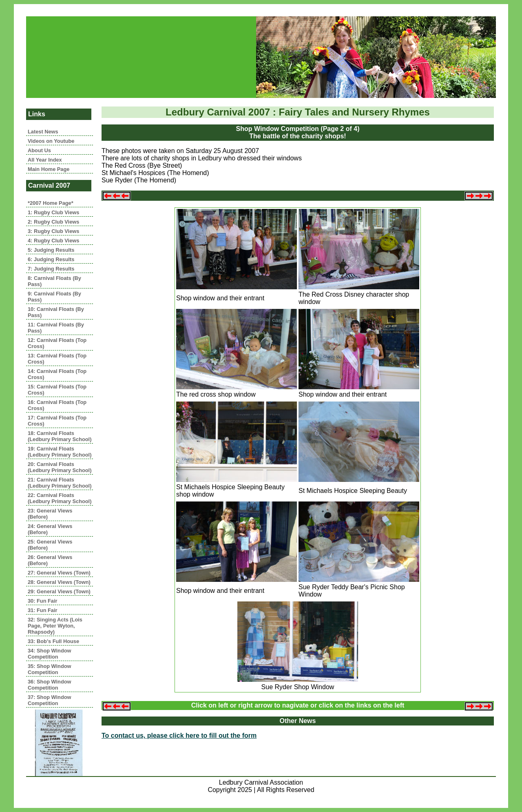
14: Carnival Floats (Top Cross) (57, 374)
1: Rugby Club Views (53, 212)
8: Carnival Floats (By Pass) (54, 281)
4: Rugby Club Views (53, 241)
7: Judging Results (51, 269)
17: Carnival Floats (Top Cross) (57, 421)
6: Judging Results (51, 259)
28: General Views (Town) (59, 582)
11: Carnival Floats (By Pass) (56, 328)
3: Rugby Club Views (53, 231)
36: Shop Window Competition (50, 685)
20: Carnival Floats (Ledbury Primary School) (60, 467)
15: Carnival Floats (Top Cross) (57, 390)
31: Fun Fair (43, 610)
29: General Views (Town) (59, 591)
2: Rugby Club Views (53, 222)
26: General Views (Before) (50, 560)
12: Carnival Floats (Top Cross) (57, 343)
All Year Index (45, 160)
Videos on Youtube (51, 141)
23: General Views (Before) (50, 514)
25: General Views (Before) (50, 545)
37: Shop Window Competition (50, 700)
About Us (39, 150)
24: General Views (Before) (50, 529)
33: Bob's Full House (53, 641)
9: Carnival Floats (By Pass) (54, 297)
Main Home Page (49, 169)
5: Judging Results (51, 250)
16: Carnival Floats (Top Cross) (57, 405)
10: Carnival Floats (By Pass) (56, 312)
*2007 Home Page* (51, 203)
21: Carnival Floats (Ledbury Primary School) (60, 483)
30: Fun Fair (43, 601)
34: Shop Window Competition (50, 654)
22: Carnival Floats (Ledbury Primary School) (60, 498)
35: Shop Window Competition (50, 669)
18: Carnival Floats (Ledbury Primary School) (60, 436)
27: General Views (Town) (59, 573)
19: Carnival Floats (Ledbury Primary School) (60, 452)
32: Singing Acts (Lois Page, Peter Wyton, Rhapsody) (55, 626)
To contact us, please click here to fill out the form (179, 735)
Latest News (43, 132)
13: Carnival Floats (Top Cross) (57, 359)
